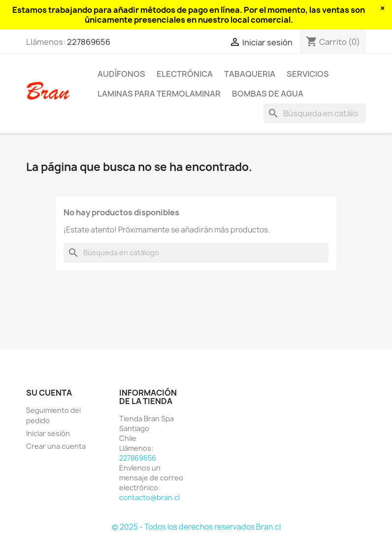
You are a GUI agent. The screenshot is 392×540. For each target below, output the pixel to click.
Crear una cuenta (56, 446)
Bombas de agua (268, 94)
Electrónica (185, 74)
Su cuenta (49, 393)
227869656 (89, 42)
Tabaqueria (250, 74)
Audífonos (121, 74)
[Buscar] (315, 113)
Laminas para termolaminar (159, 94)
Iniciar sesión (48, 433)
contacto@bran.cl (149, 497)
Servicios (308, 74)
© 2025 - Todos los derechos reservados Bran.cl (196, 527)
